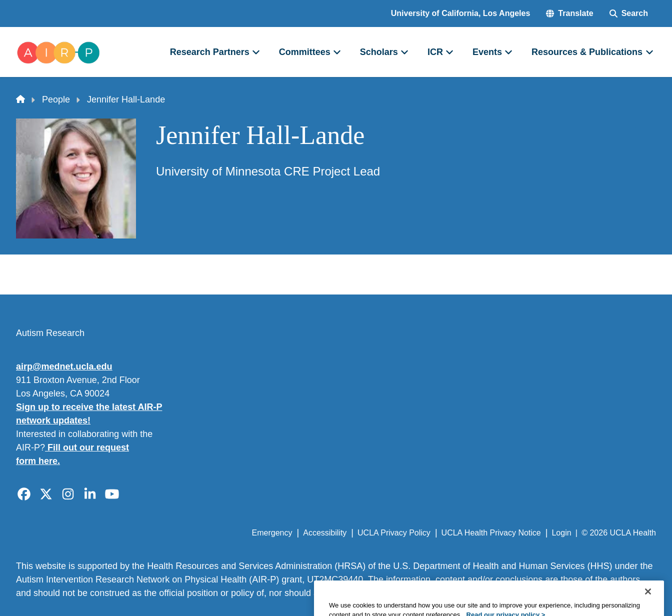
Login (561, 533)
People (56, 99)
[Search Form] (629, 13)
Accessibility (325, 533)
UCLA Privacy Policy (394, 533)
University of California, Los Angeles (461, 13)
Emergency (272, 533)
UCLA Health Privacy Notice (491, 533)
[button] (569, 13)
